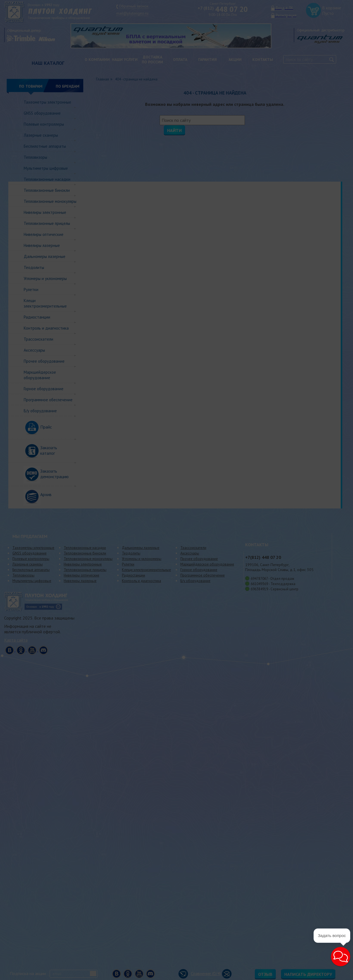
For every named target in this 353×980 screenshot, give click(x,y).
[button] (327, 967)
